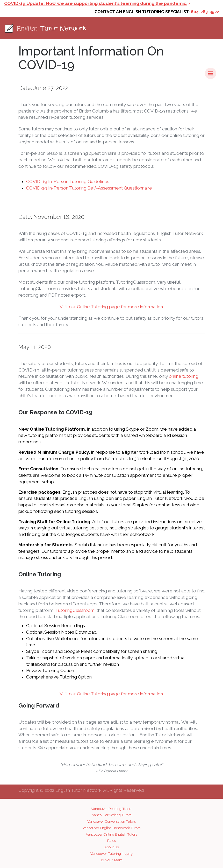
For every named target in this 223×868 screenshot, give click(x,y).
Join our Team (111, 860)
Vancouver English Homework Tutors (111, 828)
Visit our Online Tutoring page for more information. (112, 307)
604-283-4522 (205, 12)
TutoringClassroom (75, 610)
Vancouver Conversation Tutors (111, 821)
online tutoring (184, 376)
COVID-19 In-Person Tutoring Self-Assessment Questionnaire (89, 188)
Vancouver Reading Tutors (112, 809)
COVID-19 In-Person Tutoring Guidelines (68, 181)
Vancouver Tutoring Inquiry (111, 853)
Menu (212, 71)
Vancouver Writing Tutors (112, 815)
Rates (111, 841)
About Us (111, 847)
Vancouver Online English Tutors (111, 834)
